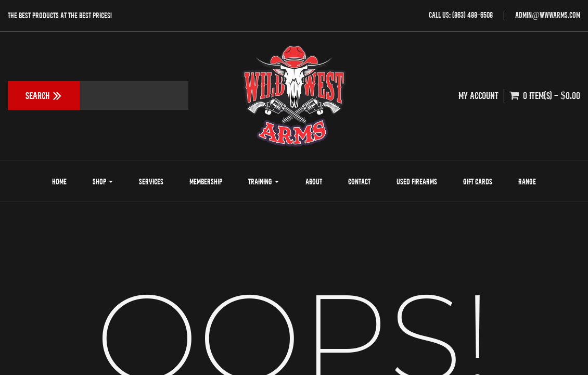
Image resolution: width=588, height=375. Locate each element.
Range (527, 182)
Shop (103, 182)
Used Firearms (417, 182)
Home (59, 182)
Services (151, 182)
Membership (206, 182)
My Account (478, 96)
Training (264, 182)
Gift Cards (478, 182)
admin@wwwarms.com (548, 15)
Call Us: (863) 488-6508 (461, 15)
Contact (359, 182)
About (314, 182)
